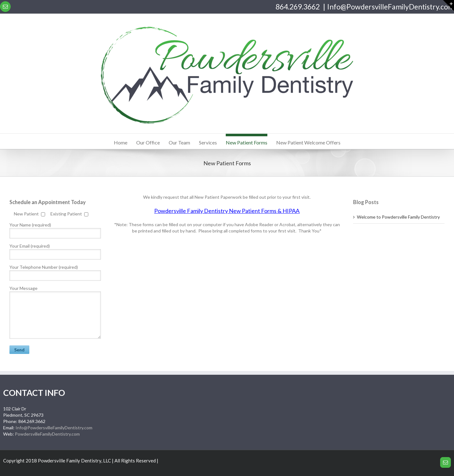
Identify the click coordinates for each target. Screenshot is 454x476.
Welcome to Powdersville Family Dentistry (398, 217)
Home (121, 142)
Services (208, 142)
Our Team (179, 142)
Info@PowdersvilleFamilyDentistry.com (391, 7)
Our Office (148, 142)
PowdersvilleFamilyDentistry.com (47, 434)
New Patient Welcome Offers (308, 142)
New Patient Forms (247, 142)
